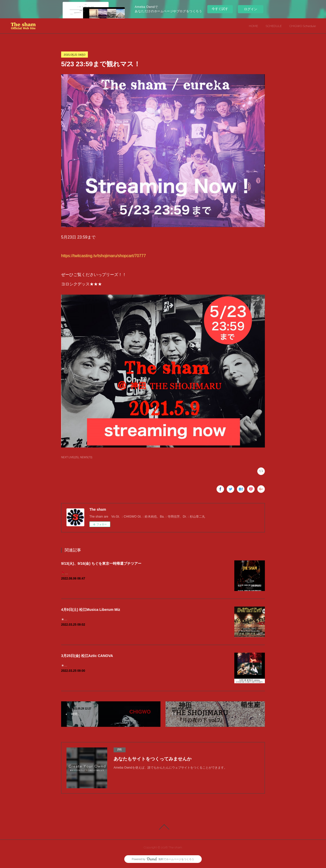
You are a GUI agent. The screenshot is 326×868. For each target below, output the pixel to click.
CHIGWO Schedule (303, 26)
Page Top (163, 827)
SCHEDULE (274, 26)
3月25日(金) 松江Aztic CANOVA (87, 656)
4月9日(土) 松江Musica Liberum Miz (91, 610)
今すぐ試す (220, 9)
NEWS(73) (86, 457)
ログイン (251, 9)
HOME (253, 26)
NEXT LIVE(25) (70, 457)
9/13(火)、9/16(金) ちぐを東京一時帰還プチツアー (101, 563)
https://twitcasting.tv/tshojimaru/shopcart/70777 (104, 256)
